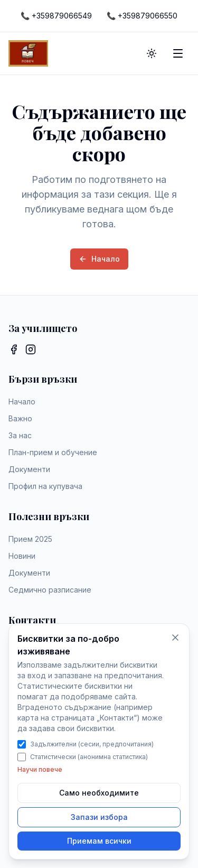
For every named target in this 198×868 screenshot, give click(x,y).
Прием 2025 (30, 539)
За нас (20, 435)
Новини (22, 556)
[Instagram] (31, 349)
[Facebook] (14, 349)
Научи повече (40, 769)
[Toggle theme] (152, 53)
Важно (20, 418)
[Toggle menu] (178, 53)
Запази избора (99, 817)
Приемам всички (99, 841)
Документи (29, 469)
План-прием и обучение (53, 452)
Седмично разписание (50, 590)
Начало (99, 259)
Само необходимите (99, 793)
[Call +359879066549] (56, 16)
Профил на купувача (45, 486)
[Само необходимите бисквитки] (175, 638)
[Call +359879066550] (142, 16)
